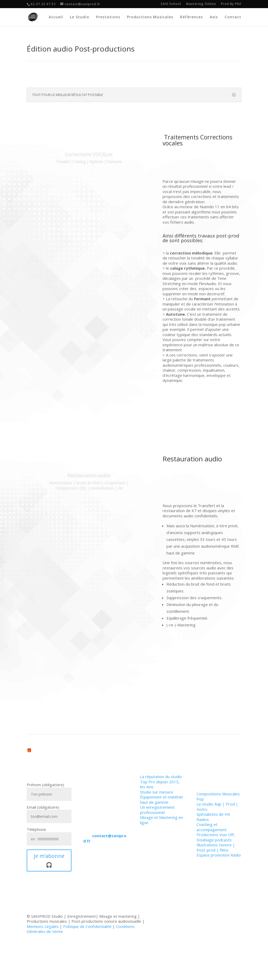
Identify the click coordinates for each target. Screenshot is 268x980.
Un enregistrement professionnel (157, 810)
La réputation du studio (161, 777)
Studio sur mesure (157, 792)
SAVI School (171, 4)
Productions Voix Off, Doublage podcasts (216, 837)
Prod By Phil (231, 4)
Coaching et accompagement (212, 827)
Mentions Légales (43, 926)
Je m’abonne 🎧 (49, 860)
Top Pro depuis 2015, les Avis (160, 784)
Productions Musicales (150, 17)
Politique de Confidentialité (87, 926)
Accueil (56, 17)
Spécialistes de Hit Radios (213, 817)
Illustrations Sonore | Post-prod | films (216, 847)
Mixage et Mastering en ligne (161, 820)
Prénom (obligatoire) (49, 789)
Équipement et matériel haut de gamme (161, 800)
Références (191, 17)
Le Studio (80, 17)
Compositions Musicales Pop (218, 796)
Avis (214, 17)
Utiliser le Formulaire (103, 871)
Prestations (108, 17)
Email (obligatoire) (49, 812)
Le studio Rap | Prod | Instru (217, 807)
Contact (233, 17)
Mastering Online (201, 4)
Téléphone (49, 834)
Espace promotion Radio (219, 855)
